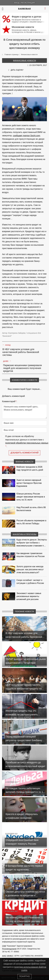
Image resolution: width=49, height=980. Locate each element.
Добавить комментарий (24, 453)
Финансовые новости (24, 61)
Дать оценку (17, 70)
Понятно (24, 976)
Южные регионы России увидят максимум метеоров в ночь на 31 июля (31, 497)
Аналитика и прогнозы (25, 534)
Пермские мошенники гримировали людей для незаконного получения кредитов (22, 368)
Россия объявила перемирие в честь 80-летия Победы (31, 522)
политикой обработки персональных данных (27, 443)
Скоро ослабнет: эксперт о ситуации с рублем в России (30, 582)
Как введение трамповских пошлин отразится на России (31, 555)
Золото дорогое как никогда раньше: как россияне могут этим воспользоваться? (30, 569)
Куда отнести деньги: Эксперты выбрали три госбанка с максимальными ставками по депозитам (32, 543)
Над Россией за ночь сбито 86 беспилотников (31, 509)
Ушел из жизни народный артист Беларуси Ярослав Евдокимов (29, 483)
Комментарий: (10, 401)
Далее (7, 361)
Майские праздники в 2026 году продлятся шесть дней (30, 468)
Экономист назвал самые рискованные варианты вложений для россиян (29, 596)
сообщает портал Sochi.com (27, 136)
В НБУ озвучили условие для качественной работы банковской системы (21, 352)
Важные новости (25, 461)
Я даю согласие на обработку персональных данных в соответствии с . (27, 442)
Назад (6, 345)
